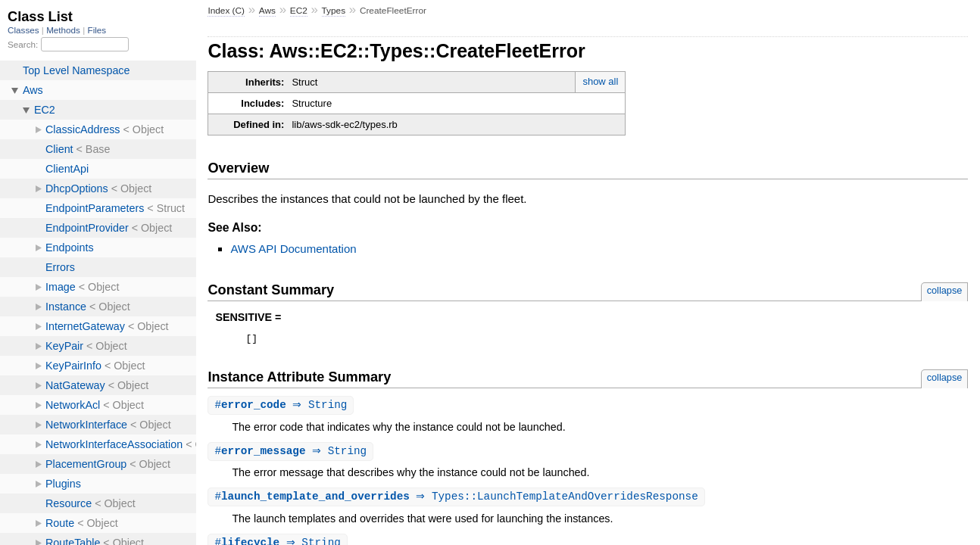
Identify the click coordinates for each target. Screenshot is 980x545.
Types (334, 11)
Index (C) (226, 11)
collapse (945, 290)
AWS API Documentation (293, 249)
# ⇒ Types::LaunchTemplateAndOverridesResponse (458, 501)
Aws (267, 11)
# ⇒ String (282, 408)
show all (600, 81)
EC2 (299, 11)
